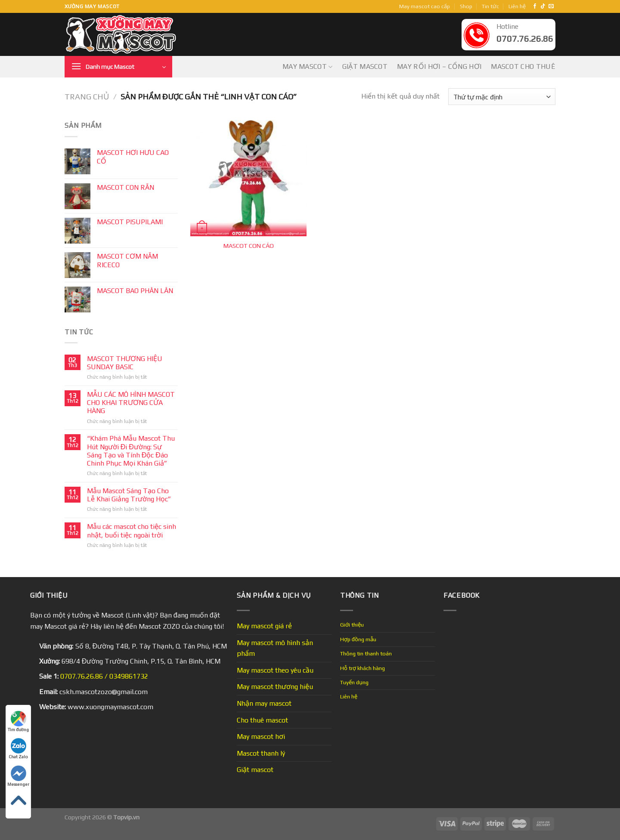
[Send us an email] (551, 6)
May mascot (308, 67)
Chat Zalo (18, 749)
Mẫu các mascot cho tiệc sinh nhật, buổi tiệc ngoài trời (132, 531)
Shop (466, 6)
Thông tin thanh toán (366, 653)
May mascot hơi (261, 737)
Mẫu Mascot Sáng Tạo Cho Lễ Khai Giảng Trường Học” (129, 495)
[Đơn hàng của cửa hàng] (502, 97)
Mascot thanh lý (261, 753)
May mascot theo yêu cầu (275, 670)
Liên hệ (517, 6)
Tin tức (490, 6)
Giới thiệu (352, 625)
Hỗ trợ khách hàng (363, 668)
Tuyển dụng (354, 682)
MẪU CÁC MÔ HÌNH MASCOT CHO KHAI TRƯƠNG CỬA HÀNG (131, 403)
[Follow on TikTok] (543, 6)
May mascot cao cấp (425, 6)
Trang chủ (87, 97)
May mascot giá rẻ (264, 626)
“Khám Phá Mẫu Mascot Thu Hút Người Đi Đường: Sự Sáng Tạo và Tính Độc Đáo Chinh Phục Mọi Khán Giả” (131, 451)
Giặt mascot (365, 66)
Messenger (18, 776)
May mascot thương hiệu (275, 687)
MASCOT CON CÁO (249, 246)
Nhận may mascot (264, 703)
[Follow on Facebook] (535, 6)
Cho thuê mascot (262, 720)
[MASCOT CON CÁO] (248, 178)
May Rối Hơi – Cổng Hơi (439, 66)
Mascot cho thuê (523, 66)
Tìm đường (18, 721)
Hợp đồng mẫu (358, 639)
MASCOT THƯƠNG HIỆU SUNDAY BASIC (125, 363)
